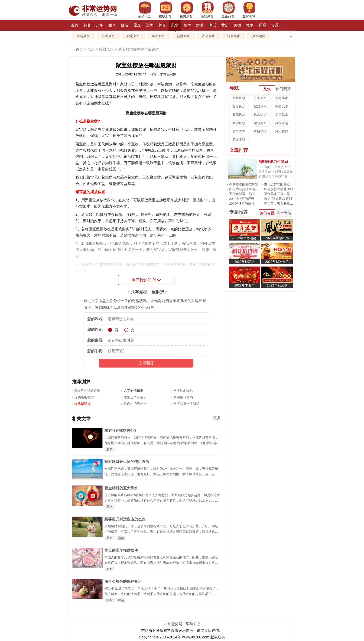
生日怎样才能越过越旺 (280, 184)
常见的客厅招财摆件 (121, 550)
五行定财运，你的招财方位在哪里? (254, 194)
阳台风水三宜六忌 (277, 194)
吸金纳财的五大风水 (121, 488)
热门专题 (267, 213)
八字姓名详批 (182, 391)
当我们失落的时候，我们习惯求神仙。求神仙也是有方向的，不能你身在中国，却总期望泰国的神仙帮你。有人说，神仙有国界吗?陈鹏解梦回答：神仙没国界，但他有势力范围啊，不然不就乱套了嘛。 (162, 443)
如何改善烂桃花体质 (279, 189)
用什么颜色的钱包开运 (123, 581)
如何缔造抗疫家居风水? (246, 189)
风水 (175, 27)
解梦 (200, 25)
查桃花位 (260, 131)
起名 (87, 25)
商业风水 (239, 123)
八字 (100, 25)
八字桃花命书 (182, 397)
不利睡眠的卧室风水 (244, 184)
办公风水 (208, 36)
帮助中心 (193, 624)
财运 (121, 600)
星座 (137, 25)
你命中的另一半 (134, 404)
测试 (212, 25)
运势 (150, 25)
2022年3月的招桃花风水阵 (248, 204)
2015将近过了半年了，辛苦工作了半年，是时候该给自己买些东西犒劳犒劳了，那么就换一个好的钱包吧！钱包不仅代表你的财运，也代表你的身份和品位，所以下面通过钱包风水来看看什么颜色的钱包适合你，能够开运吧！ (162, 594)
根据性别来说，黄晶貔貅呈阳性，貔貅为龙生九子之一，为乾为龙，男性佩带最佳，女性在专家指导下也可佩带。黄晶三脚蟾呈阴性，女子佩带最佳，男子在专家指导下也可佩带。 (161, 474)
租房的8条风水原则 (278, 199)
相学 (187, 25)
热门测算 (283, 89)
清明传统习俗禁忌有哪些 (279, 162)
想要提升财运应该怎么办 (125, 519)
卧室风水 (108, 36)
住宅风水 (133, 36)
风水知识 (259, 36)
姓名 (125, 25)
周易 (263, 25)
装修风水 (234, 36)
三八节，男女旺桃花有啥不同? (286, 204)
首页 (75, 25)
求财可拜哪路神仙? (120, 431)
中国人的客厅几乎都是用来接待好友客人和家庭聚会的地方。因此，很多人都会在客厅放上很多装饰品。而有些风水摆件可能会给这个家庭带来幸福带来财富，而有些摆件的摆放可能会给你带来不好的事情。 (161, 563)
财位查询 (239, 131)
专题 (275, 25)
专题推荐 (239, 212)
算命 (162, 25)
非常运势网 (173, 624)
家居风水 (83, 36)
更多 (217, 418)
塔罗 (250, 25)
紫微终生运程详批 (86, 391)
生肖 (112, 25)
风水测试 (239, 140)
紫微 (237, 25)
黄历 (225, 25)
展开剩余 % (146, 280)
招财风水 (183, 36)
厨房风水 (282, 115)
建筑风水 (260, 123)
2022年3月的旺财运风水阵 (248, 199)
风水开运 (282, 123)
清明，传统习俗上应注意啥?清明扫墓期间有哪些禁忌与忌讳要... (276, 172)
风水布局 (282, 131)
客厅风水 (158, 36)
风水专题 (284, 213)
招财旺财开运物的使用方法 (127, 462)
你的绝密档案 (83, 397)
